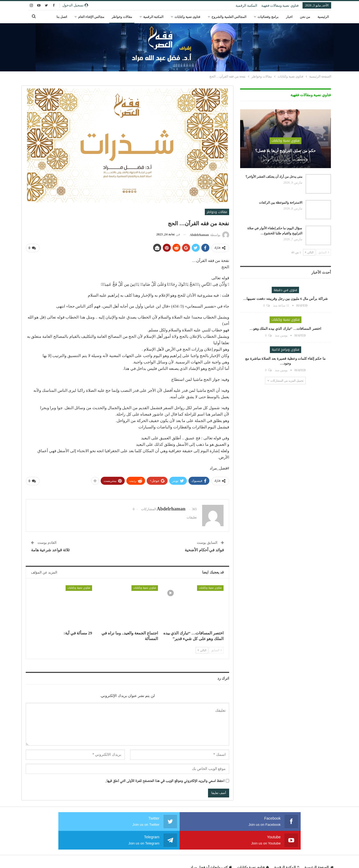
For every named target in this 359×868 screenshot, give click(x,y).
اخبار (289, 17)
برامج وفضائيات (268, 17)
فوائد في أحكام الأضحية (204, 549)
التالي (202, 649)
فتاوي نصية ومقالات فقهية (280, 5)
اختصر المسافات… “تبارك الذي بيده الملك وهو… (286, 329)
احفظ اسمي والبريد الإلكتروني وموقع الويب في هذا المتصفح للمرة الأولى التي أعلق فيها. (165, 780)
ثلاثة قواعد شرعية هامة (50, 549)
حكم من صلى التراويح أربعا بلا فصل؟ (285, 151)
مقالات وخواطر (122, 17)
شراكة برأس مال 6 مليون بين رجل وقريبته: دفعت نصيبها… (285, 299)
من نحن (305, 17)
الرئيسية (323, 17)
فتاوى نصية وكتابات (187, 17)
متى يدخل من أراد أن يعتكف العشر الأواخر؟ (274, 177)
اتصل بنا (62, 17)
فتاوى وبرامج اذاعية (286, 350)
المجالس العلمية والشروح (229, 17)
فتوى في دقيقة (285, 290)
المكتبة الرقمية (246, 5)
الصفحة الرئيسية (319, 848)
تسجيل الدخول (75, 5)
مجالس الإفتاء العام (91, 17)
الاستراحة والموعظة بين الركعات (281, 203)
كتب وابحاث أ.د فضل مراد (211, 848)
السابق (216, 649)
